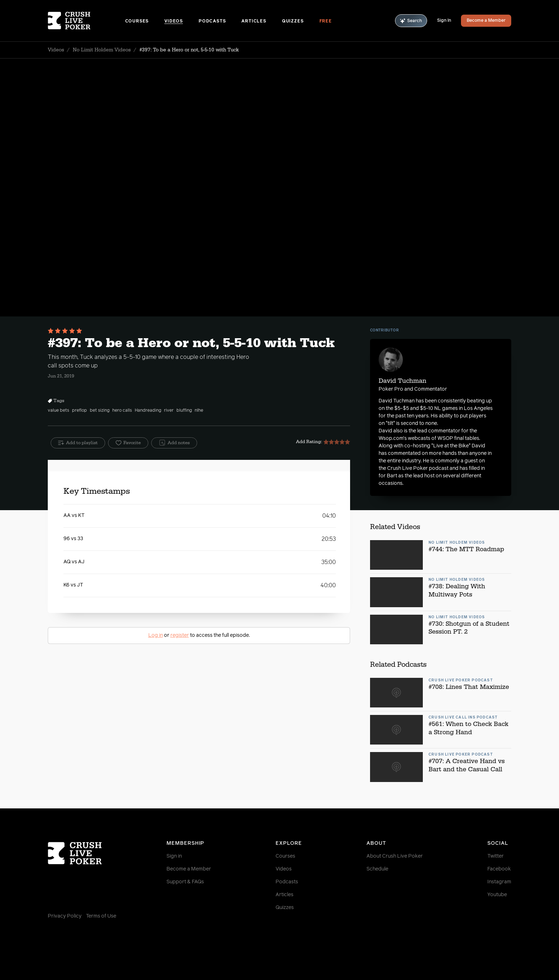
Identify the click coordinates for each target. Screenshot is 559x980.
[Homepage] (86, 21)
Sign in (174, 856)
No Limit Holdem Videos (102, 50)
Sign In (444, 21)
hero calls (122, 411)
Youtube (497, 895)
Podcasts (212, 21)
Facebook (499, 869)
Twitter (496, 856)
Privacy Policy (65, 916)
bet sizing (100, 411)
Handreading (148, 411)
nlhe (199, 411)
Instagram (499, 882)
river (169, 411)
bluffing (184, 411)
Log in (156, 635)
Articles (254, 21)
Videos (174, 21)
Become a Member (486, 21)
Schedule (377, 869)
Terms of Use (101, 916)
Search (411, 21)
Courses (137, 21)
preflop (80, 411)
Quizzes (293, 21)
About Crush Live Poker (395, 856)
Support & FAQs (185, 882)
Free (326, 21)
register (180, 635)
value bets (58, 411)
